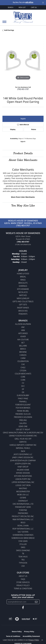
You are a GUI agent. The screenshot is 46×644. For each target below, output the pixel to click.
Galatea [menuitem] (23, 423)
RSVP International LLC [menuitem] (23, 529)
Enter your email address (23, 597)
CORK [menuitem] (23, 380)
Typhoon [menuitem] (23, 563)
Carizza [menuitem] (23, 355)
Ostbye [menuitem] (23, 498)
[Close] (43, 3)
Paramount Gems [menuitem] (23, 507)
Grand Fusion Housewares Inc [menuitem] (23, 436)
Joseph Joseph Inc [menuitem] (23, 464)
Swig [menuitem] (23, 547)
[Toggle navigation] (4, 23)
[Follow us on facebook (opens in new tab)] (23, 608)
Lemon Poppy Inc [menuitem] (23, 479)
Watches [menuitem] (23, 295)
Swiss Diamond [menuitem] (23, 550)
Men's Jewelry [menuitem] (23, 298)
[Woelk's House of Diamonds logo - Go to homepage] (23, 17)
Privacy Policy (23, 585)
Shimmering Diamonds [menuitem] (23, 535)
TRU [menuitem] (23, 560)
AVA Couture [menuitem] (23, 340)
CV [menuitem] (23, 383)
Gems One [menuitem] (23, 426)
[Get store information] (23, 245)
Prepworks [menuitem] (23, 513)
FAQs (23, 579)
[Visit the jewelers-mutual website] (26, 619)
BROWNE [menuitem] (23, 352)
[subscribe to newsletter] (36, 602)
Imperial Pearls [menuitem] (23, 448)
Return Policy (17, 632)
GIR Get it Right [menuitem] (23, 429)
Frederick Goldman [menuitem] (23, 417)
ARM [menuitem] (23, 330)
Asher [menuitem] (23, 336)
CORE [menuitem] (23, 377)
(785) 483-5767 (23, 89)
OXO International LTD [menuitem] (23, 504)
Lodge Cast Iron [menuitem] (23, 485)
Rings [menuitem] (23, 280)
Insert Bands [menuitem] (23, 308)
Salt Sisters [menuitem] (23, 532)
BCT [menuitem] (23, 343)
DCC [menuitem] (23, 386)
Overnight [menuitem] (23, 501)
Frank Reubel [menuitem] (23, 411)
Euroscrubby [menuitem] (23, 395)
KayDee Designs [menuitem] (23, 473)
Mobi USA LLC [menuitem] (23, 495)
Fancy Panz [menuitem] (23, 398)
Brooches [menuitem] (23, 311)
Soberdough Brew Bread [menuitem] (23, 538)
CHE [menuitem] (23, 364)
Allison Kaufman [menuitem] (23, 324)
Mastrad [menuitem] (23, 488)
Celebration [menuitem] (23, 361)
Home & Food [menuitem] (23, 274)
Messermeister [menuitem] (23, 491)
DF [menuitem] (23, 389)
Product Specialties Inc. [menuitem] (23, 516)
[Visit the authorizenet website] (17, 619)
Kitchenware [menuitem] (23, 289)
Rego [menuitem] (23, 523)
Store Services (23, 582)
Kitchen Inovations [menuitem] (23, 476)
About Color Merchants (23, 160)
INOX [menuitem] (23, 451)
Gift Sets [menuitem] (23, 305)
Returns (34, 130)
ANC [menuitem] (23, 327)
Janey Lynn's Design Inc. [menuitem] (23, 457)
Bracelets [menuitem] (23, 283)
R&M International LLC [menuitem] (23, 519)
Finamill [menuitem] (23, 402)
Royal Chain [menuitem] (23, 526)
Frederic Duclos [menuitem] (23, 414)
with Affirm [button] (29, 3)
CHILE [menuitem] (23, 367)
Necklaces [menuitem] (23, 292)
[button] (12, 7)
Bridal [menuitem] (23, 277)
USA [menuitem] (23, 566)
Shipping (13, 130)
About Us (23, 576)
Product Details (23, 153)
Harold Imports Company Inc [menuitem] (23, 445)
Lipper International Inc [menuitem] (23, 482)
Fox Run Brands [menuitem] (23, 408)
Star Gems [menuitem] (23, 541)
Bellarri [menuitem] (23, 346)
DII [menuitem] (23, 392)
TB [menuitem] (23, 554)
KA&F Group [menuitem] (23, 467)
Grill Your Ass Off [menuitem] (23, 439)
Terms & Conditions (23, 588)
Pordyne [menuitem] (23, 510)
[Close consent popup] (42, 640)
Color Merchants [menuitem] (23, 374)
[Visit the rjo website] (10, 619)
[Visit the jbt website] (35, 619)
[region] (23, 60)
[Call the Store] (23, 242)
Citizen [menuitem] (23, 371)
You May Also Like (23, 206)
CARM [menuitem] (23, 358)
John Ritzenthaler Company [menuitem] (23, 460)
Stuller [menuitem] (23, 544)
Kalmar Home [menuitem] (23, 470)
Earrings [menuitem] (23, 286)
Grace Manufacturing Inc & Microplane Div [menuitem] (23, 433)
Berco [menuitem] (23, 349)
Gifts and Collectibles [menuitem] (23, 301)
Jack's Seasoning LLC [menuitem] (23, 454)
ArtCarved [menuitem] (23, 333)
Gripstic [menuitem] (23, 442)
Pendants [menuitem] (23, 314)
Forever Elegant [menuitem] (23, 405)
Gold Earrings (9, 30)
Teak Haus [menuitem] (23, 557)
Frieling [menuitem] (23, 420)
